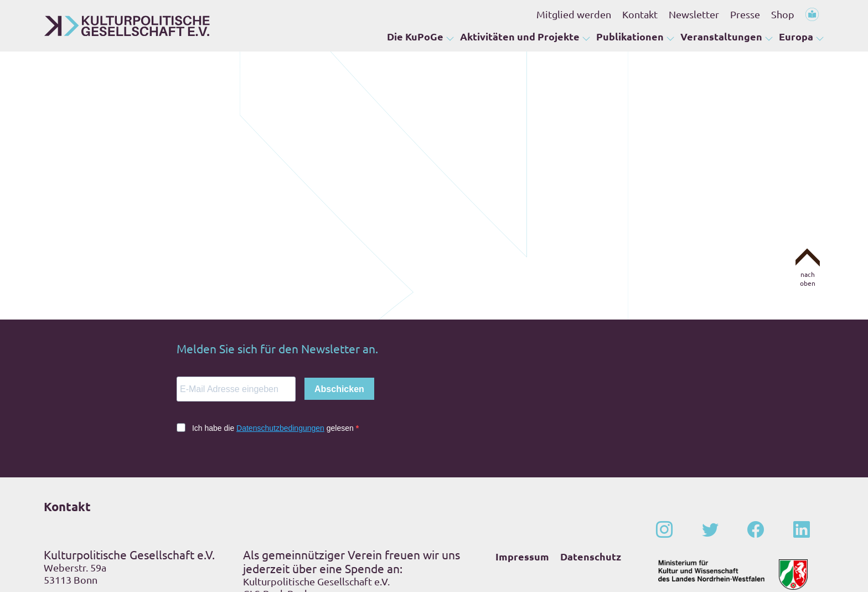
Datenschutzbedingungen (280, 344)
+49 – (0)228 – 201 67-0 (115, 516)
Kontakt (640, 14)
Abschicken (339, 305)
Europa (796, 36)
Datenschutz (591, 472)
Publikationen (630, 36)
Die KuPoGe (415, 36)
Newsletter (694, 14)
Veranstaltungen (721, 36)
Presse (745, 14)
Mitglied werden (574, 14)
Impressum (522, 472)
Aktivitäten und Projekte (520, 36)
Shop (783, 14)
